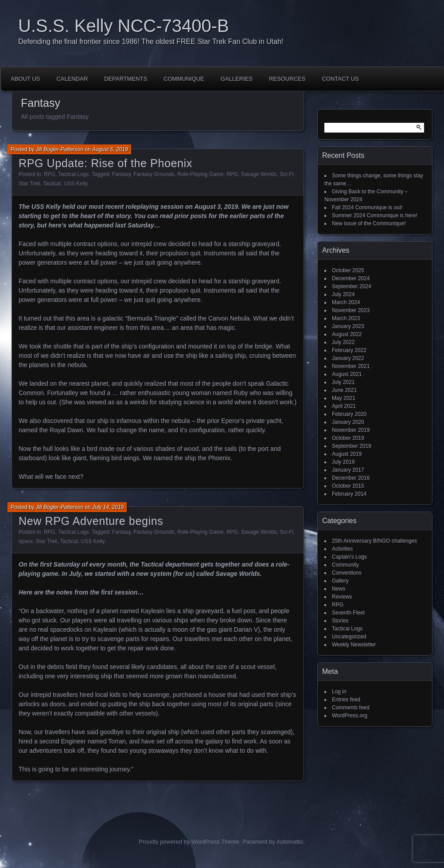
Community (345, 565)
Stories (340, 621)
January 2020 (348, 422)
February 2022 (349, 350)
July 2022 (343, 342)
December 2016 (351, 478)
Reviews (342, 597)
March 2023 (346, 318)
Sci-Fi (286, 174)
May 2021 (344, 398)
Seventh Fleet (348, 613)
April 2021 (344, 406)
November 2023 (351, 310)
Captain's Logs (349, 557)
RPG (50, 174)
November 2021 (351, 366)
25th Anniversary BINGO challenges (374, 541)
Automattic (290, 842)
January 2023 (348, 326)
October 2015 (348, 486)
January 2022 (348, 358)
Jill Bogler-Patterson (60, 149)
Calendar (72, 79)
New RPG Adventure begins (91, 521)
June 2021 (344, 390)
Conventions (347, 573)
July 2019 (343, 462)
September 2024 (352, 286)
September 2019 (352, 446)
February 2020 (349, 414)
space (26, 541)
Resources (287, 79)
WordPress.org (350, 716)
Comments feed (351, 708)
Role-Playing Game (200, 174)
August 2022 (347, 334)
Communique (184, 79)
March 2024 (346, 302)
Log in (339, 692)
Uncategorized (349, 637)
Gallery (340, 581)
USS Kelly (76, 184)
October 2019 (348, 438)
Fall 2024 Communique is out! (367, 207)
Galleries (237, 79)
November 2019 (351, 430)
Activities (342, 549)
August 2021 (347, 374)
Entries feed (346, 700)
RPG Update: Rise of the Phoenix (105, 163)
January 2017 (348, 470)
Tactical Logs (73, 174)
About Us (25, 79)
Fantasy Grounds (154, 174)
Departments (126, 79)
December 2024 (351, 278)
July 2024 (343, 294)
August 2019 (347, 454)
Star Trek (29, 184)
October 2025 (348, 270)
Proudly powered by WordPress (179, 842)
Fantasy (121, 174)
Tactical (52, 184)
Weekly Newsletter (354, 645)
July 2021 (343, 382)
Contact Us (340, 79)
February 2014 (349, 494)
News (339, 589)
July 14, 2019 (108, 507)
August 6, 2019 (110, 149)
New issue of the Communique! (369, 223)
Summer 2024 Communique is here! (375, 215)
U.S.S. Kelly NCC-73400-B (124, 26)
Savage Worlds (259, 174)
